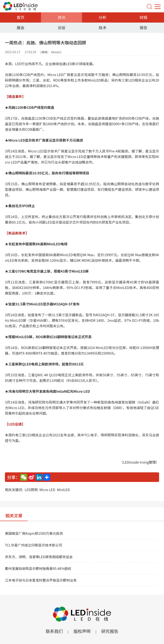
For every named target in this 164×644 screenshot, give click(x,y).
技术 (102, 27)
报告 (143, 27)
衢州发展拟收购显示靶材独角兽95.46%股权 (38, 568)
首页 (20, 17)
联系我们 (54, 631)
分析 (102, 17)
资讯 (61, 17)
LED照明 (31, 490)
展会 (20, 27)
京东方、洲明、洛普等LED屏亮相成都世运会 (39, 557)
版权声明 (82, 631)
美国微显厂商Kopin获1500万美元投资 (34, 533)
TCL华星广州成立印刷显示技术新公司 (34, 545)
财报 (143, 17)
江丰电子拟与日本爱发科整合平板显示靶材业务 (41, 580)
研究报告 (110, 631)
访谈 (61, 27)
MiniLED (64, 490)
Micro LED (47, 490)
